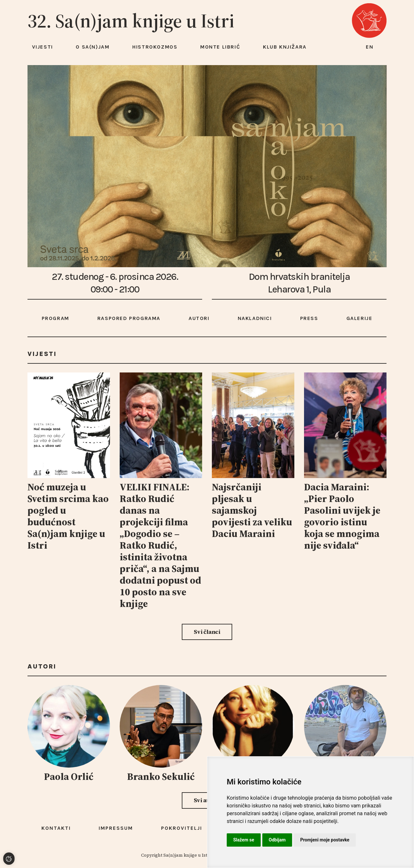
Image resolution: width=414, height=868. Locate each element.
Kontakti (56, 828)
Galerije (360, 318)
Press (309, 318)
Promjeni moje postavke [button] (325, 840)
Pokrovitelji (182, 828)
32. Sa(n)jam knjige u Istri (131, 21)
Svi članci (207, 632)
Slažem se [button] (244, 840)
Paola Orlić (69, 777)
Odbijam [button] (277, 840)
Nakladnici (255, 318)
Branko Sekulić (161, 777)
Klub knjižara (285, 47)
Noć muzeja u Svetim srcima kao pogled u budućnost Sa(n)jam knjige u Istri (68, 516)
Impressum (116, 828)
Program (55, 318)
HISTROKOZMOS (155, 47)
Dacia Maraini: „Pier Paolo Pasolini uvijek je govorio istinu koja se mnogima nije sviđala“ (342, 516)
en (370, 47)
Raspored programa (129, 318)
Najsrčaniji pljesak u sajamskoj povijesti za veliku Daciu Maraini (252, 510)
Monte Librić (220, 47)
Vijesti (43, 47)
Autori (199, 318)
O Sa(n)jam (93, 47)
